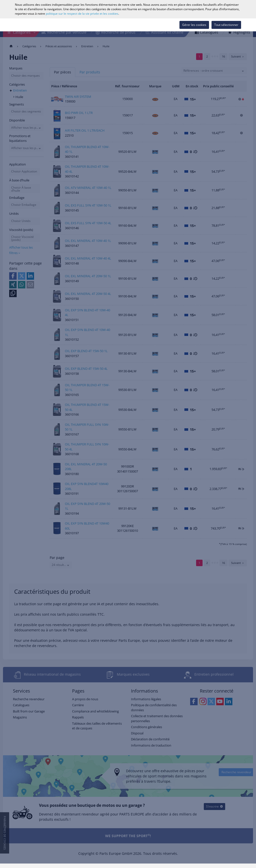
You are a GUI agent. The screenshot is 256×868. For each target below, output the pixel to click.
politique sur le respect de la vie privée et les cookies (82, 14)
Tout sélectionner (226, 25)
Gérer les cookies (194, 25)
